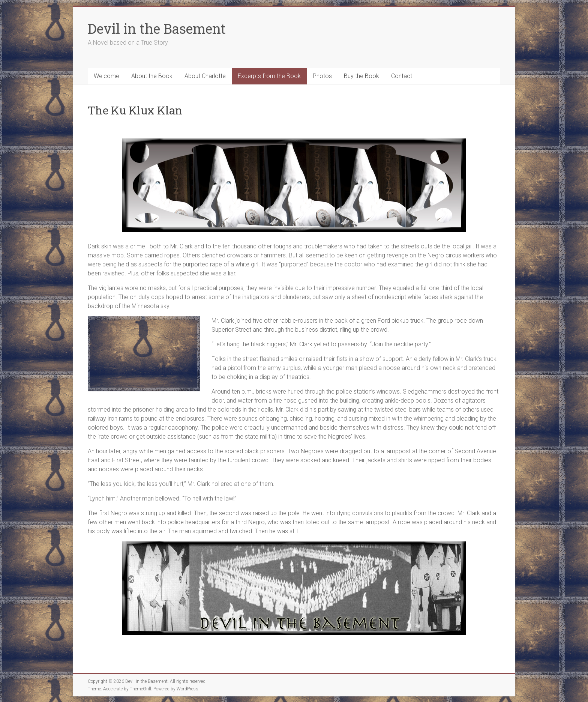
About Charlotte (205, 76)
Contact (402, 76)
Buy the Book (361, 76)
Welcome (106, 76)
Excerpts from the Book (269, 76)
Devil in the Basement (157, 29)
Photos (322, 76)
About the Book (152, 76)
